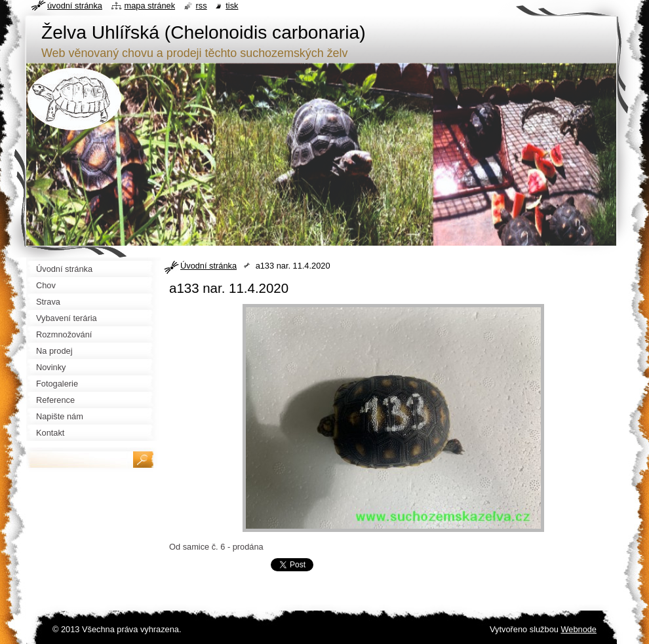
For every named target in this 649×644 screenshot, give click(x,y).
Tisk (232, 6)
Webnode (579, 629)
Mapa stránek (150, 6)
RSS (202, 6)
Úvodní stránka (208, 266)
